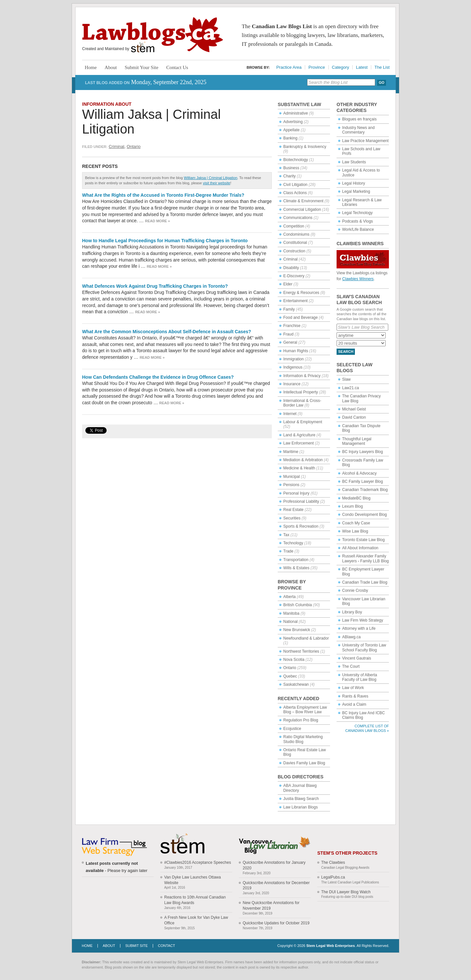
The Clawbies (333, 862)
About (111, 67)
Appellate (291, 130)
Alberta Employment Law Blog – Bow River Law (305, 710)
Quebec (290, 676)
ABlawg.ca (351, 637)
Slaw (346, 379)
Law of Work (353, 688)
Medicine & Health (299, 468)
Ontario (134, 146)
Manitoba (291, 613)
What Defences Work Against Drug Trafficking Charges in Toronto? (155, 286)
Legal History (354, 183)
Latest (362, 67)
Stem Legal (143, 47)
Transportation (296, 560)
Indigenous (293, 367)
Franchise (292, 326)
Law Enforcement (298, 443)
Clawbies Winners (358, 279)
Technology (293, 543)
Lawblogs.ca (153, 35)
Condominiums (296, 234)
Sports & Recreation (301, 526)
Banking (290, 138)
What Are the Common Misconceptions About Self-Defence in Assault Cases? (167, 332)
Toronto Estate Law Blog (363, 540)
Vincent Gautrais (357, 658)
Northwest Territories (301, 651)
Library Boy (352, 612)
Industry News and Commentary (358, 130)
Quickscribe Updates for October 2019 (276, 923)
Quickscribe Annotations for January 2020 (274, 865)
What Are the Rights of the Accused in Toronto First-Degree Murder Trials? (163, 195)
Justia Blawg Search (301, 799)
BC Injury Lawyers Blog (363, 452)
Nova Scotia (294, 660)
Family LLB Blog (374, 561)
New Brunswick (297, 630)
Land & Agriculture (299, 435)
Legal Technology (357, 213)
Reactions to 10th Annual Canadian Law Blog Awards (195, 900)
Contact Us (177, 67)
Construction (294, 251)
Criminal (116, 146)
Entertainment (296, 301)
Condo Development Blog (365, 515)
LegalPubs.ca (333, 877)
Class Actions (295, 193)
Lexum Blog (352, 506)
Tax (286, 535)
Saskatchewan (296, 684)
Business (291, 168)
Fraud (288, 334)
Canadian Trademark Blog (365, 490)
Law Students (354, 162)
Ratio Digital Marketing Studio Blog (303, 739)
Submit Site (137, 946)
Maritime (291, 452)
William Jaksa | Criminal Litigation (211, 178)
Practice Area (289, 67)
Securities (292, 518)
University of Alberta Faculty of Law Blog (360, 677)
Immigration (294, 359)
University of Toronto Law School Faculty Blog (364, 647)
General (290, 342)
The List (382, 67)
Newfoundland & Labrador (306, 638)
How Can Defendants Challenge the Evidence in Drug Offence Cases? (158, 377)
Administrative (296, 113)
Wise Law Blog (355, 531)
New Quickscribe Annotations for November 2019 (271, 906)
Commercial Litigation (302, 209)
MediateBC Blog (356, 498)
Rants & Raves (355, 696)
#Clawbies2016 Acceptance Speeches (198, 862)
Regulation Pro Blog (301, 720)
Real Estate (293, 510)
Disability (291, 268)
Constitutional (295, 243)
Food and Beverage (300, 318)
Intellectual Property (301, 392)
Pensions (291, 485)
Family (289, 309)
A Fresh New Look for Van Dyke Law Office (196, 920)
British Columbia (297, 605)
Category (341, 67)
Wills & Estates (296, 568)
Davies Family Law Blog (304, 763)
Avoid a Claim (354, 704)
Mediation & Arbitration (303, 460)
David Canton (354, 417)
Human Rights (296, 351)
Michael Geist (354, 409)
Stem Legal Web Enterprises (330, 946)
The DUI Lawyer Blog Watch (346, 892)
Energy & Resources (301, 293)
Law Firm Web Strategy (363, 620)
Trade (288, 551)
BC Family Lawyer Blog (363, 481)
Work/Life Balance (358, 229)
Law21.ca (350, 388)
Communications (298, 218)
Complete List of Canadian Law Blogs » (367, 728)
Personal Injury (296, 493)
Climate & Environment (303, 201)
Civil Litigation (295, 185)
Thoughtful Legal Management (357, 441)
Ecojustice (292, 729)
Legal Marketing (356, 191)
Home (91, 67)
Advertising (293, 122)
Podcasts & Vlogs (358, 221)
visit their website (217, 183)
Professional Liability (301, 501)
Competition (294, 226)
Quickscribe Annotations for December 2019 (276, 886)
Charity (289, 176)
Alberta (289, 597)
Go (382, 82)
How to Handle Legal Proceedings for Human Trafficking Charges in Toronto (165, 241)
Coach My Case (356, 523)
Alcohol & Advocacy (359, 473)
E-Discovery (294, 276)
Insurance (292, 384)
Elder (288, 284)
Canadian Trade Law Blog (365, 582)
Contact (166, 946)
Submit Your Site (141, 67)
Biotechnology (296, 160)
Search (346, 352)
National (290, 622)
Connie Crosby (355, 590)
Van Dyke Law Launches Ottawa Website (192, 880)
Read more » (157, 221)
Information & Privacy (302, 376)
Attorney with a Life (359, 628)
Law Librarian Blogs (300, 807)
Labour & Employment (303, 422)
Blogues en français (359, 119)
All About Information (360, 548)
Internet (290, 414)
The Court (351, 666)
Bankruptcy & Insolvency (305, 147)
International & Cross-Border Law (302, 403)
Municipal (292, 477)
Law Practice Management (365, 141)
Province (317, 67)
